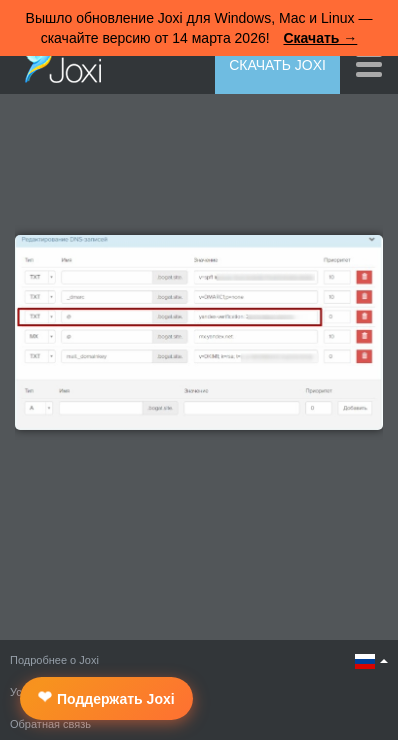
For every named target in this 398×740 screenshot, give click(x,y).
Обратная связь (50, 724)
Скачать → (320, 38)
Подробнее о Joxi (54, 660)
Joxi (58, 63)
